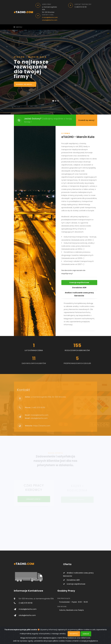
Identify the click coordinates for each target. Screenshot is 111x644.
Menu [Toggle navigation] (18, 27)
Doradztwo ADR (79, 289)
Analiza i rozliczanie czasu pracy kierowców (79, 296)
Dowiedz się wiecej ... (25, 84)
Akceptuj (74, 634)
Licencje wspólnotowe (79, 284)
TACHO (23, 12)
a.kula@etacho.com (50, 20)
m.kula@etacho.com (50, 17)
